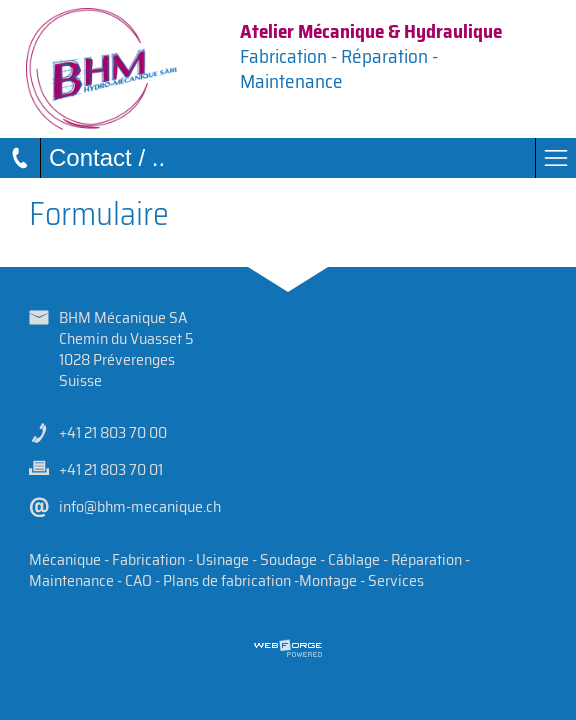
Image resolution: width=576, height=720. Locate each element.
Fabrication (148, 559)
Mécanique (65, 559)
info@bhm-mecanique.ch (140, 506)
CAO (138, 580)
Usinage (222, 559)
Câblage (354, 559)
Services (396, 580)
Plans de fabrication (227, 580)
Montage (328, 580)
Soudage (288, 559)
